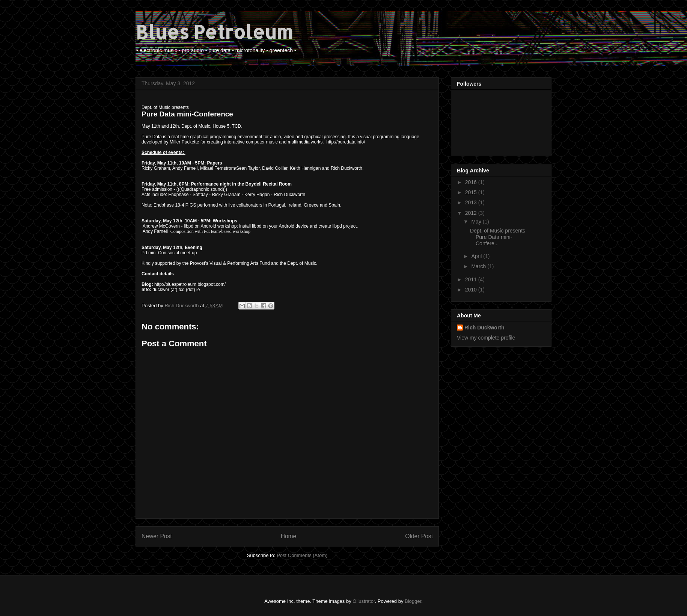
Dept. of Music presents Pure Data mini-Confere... (498, 237)
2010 (472, 290)
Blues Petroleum (214, 32)
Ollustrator (364, 601)
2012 (472, 213)
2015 (472, 192)
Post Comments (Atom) (302, 555)
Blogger (413, 601)
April (477, 256)
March (479, 266)
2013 (472, 202)
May (477, 222)
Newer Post (157, 536)
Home (289, 536)
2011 (472, 279)
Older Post (419, 536)
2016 (472, 182)
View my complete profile (486, 338)
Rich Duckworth (484, 328)
